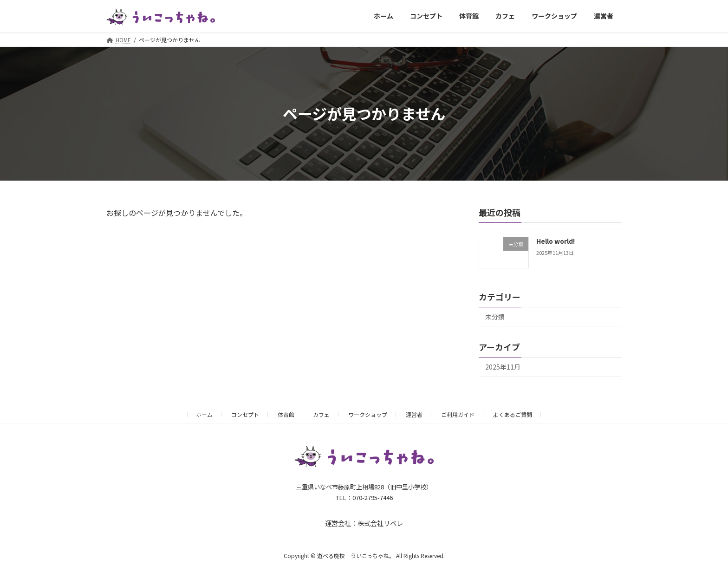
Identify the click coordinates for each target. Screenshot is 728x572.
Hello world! (556, 241)
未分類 (495, 317)
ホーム (204, 414)
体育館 (286, 414)
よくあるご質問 (513, 414)
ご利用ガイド (458, 414)
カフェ (321, 414)
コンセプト (245, 414)
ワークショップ (368, 414)
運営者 (414, 414)
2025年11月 (503, 367)
